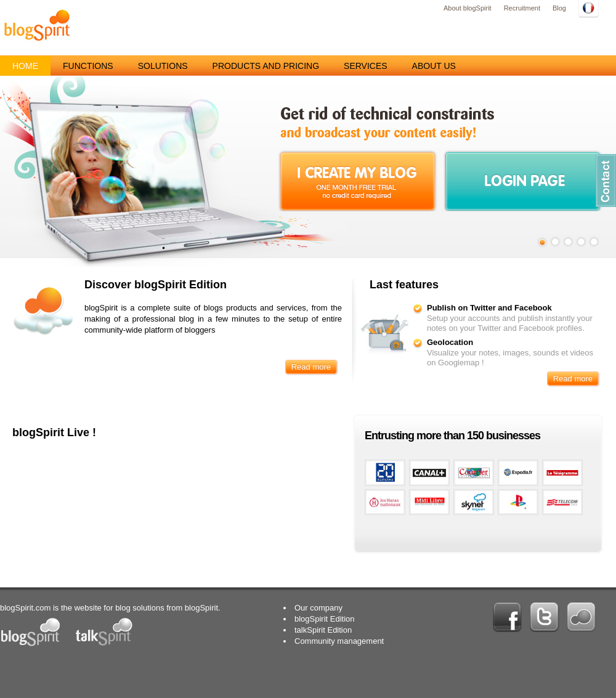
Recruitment (522, 8)
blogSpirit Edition (325, 619)
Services (366, 66)
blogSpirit (37, 25)
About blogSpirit (468, 8)
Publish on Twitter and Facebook (489, 308)
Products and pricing (266, 66)
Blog (559, 8)
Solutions (163, 66)
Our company (318, 608)
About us (434, 66)
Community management (339, 641)
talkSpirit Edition (323, 630)
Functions (88, 66)
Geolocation (450, 342)
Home (25, 66)
